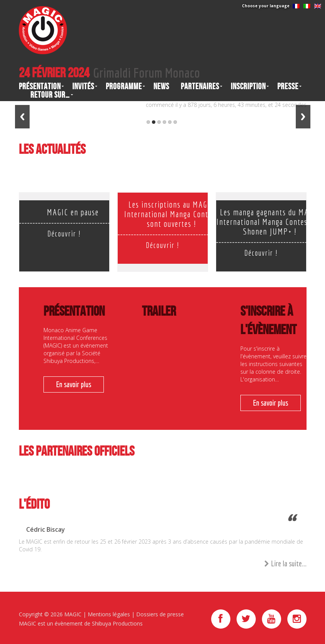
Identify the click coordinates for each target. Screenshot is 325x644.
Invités (83, 87)
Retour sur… (50, 95)
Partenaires (200, 87)
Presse (288, 87)
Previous (22, 117)
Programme (124, 87)
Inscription (248, 87)
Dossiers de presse (160, 614)
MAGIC (73, 614)
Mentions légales (109, 614)
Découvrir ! (64, 234)
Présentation (40, 87)
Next (303, 117)
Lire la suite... (285, 564)
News (161, 87)
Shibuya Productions (117, 623)
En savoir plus (74, 384)
